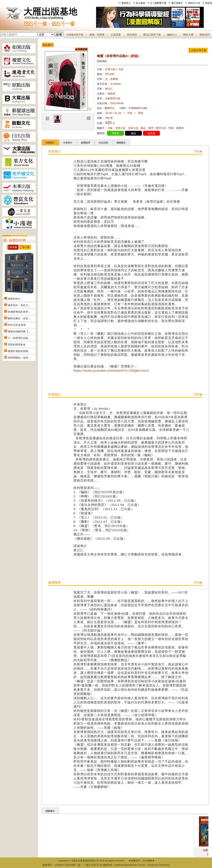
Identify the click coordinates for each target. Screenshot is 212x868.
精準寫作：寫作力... (19, 305)
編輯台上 (172, 35)
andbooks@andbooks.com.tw (130, 865)
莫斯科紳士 (14, 299)
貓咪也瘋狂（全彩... (19, 318)
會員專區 (132, 35)
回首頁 (209, 3)
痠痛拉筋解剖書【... (19, 332)
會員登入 (126, 3)
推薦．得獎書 (97, 35)
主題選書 (116, 35)
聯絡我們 (205, 35)
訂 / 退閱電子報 (158, 3)
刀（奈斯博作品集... (19, 338)
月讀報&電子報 (75, 35)
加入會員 (140, 3)
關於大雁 (188, 35)
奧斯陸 (180, 128)
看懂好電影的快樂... (19, 351)
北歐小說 (133, 128)
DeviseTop (164, 865)
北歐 (110, 128)
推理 (151, 128)
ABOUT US (194, 3)
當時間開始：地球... (19, 358)
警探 (171, 128)
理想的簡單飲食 (17, 345)
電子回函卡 (177, 3)
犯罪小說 (120, 128)
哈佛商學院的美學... (19, 312)
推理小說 (161, 128)
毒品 (143, 128)
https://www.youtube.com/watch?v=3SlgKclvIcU (111, 371)
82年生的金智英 (17, 325)
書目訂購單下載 (152, 35)
